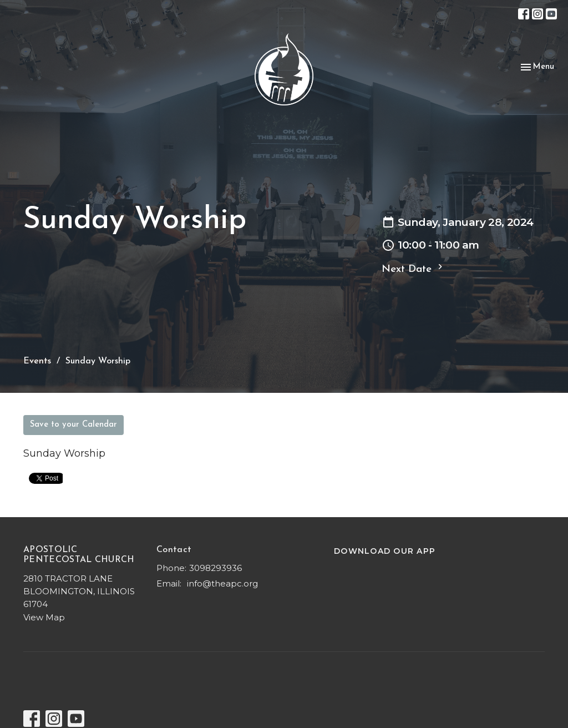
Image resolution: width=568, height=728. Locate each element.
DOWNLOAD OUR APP (385, 551)
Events (37, 361)
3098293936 (215, 568)
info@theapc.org (222, 583)
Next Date (414, 268)
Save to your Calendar (73, 425)
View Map (44, 617)
